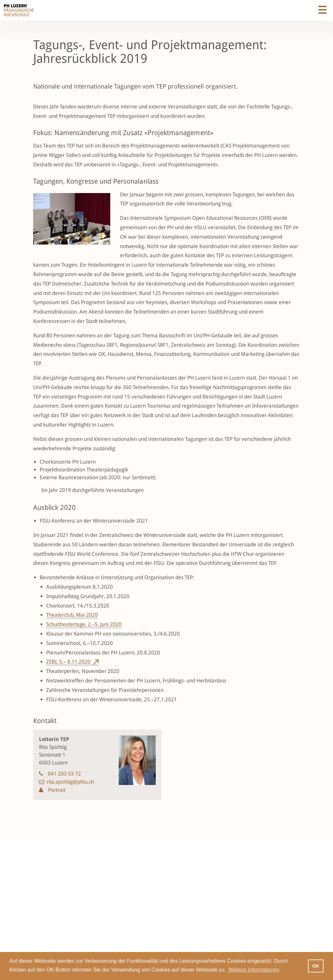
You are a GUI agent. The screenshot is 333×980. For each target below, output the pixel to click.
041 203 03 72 (64, 774)
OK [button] (316, 966)
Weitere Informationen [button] (254, 970)
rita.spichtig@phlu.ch (70, 782)
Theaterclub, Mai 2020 (72, 615)
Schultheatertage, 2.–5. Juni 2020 (84, 624)
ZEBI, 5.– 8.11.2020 (68, 662)
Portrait (56, 790)
